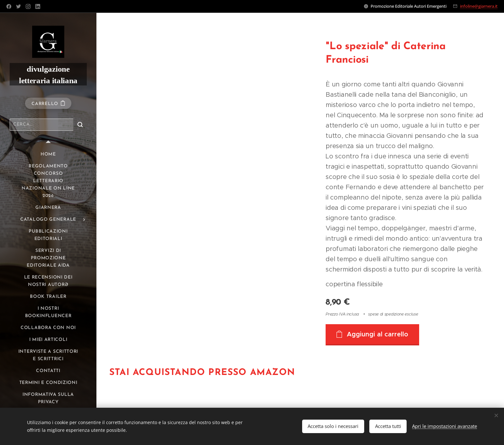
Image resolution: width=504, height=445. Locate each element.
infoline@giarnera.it (479, 6)
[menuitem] (48, 154)
